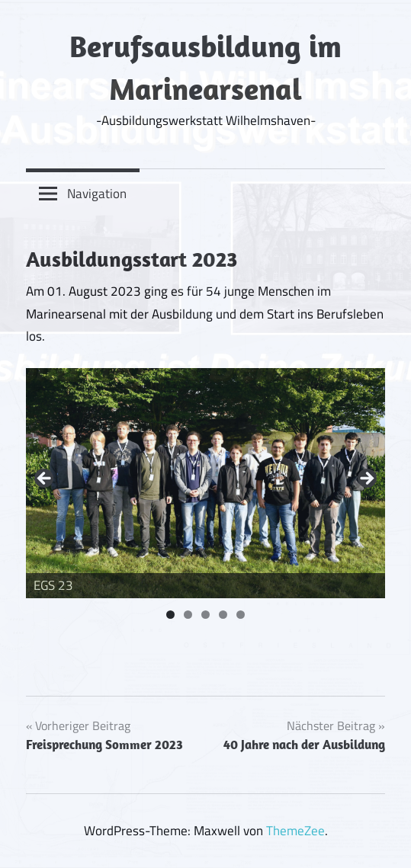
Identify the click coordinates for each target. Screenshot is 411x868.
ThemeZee (295, 831)
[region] (205, 484)
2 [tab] (188, 615)
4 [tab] (223, 615)
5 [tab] (241, 615)
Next (366, 479)
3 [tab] (205, 615)
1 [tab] (170, 615)
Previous (45, 479)
